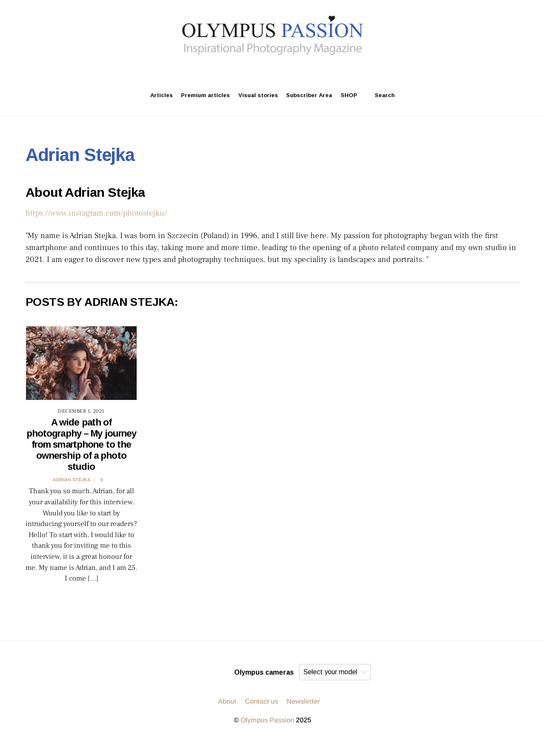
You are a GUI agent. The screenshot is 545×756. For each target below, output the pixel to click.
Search (380, 95)
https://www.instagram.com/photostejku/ (96, 213)
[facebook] (294, 70)
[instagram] (253, 70)
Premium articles (205, 95)
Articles (162, 95)
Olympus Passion (267, 720)
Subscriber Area (309, 95)
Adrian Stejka (72, 480)
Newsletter (303, 701)
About (227, 701)
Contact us (261, 701)
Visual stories (258, 95)
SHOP (349, 95)
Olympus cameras (264, 672)
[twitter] (273, 70)
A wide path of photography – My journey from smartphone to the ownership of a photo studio (82, 444)
